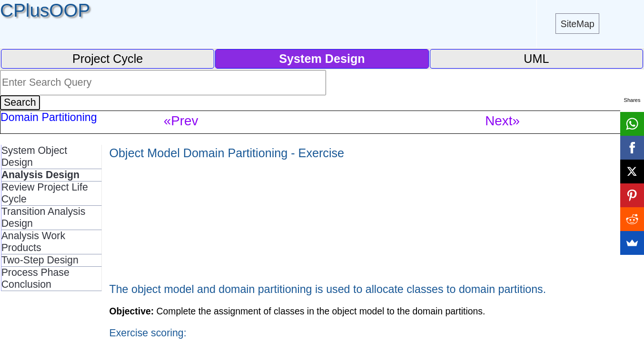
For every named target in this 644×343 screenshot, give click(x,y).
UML (536, 59)
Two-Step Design (40, 260)
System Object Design (34, 156)
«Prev (181, 121)
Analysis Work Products (33, 242)
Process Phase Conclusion (35, 278)
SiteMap (578, 24)
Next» (502, 121)
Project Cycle (108, 59)
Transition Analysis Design (44, 217)
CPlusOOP (45, 10)
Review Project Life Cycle (45, 193)
